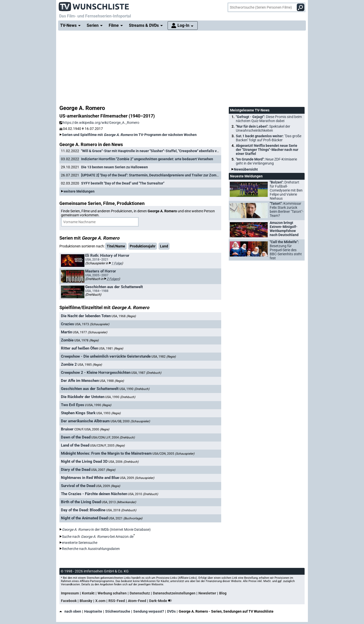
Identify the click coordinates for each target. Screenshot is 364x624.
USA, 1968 (124, 316)
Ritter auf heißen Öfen (79, 348)
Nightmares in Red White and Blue (90, 478)
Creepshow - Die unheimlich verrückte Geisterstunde (106, 356)
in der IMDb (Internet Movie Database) (106, 529)
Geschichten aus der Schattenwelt (90, 389)
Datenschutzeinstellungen (174, 593)
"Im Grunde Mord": (266, 161)
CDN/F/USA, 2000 (92, 429)
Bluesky (86, 601)
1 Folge (117, 263)
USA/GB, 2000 (130, 421)
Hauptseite (93, 611)
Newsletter (207, 593)
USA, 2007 (103, 470)
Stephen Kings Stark (78, 413)
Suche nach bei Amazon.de (98, 537)
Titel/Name (116, 246)
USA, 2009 (137, 478)
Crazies (67, 324)
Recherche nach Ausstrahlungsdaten (91, 549)
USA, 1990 (134, 389)
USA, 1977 (90, 332)
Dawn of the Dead (76, 437)
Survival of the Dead (78, 486)
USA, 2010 (143, 494)
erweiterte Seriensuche (80, 543)
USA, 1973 (92, 324)
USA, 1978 (86, 340)
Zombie (67, 340)
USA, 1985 (90, 365)
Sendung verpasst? (149, 611)
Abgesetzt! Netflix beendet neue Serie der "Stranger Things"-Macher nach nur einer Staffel (267, 150)
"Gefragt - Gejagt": (269, 119)
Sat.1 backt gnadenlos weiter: (269, 138)
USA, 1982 (164, 357)
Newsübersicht (246, 169)
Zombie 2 (69, 364)
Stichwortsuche (118, 611)
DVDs (171, 611)
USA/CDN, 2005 (173, 454)
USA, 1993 (108, 413)
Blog (223, 593)
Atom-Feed (137, 601)
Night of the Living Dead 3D (84, 461)
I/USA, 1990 (98, 405)
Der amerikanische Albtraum (85, 421)
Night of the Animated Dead (84, 518)
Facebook (69, 601)
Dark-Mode (162, 601)
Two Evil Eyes (73, 405)
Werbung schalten (112, 593)
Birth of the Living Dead (81, 502)
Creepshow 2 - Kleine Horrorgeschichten (96, 373)
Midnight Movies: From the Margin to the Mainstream (106, 453)
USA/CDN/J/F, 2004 (113, 437)
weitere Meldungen (79, 191)
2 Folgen (113, 279)
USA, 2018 (121, 510)
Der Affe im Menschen (80, 381)
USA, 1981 (111, 349)
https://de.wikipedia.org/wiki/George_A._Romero (99, 123)
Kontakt (88, 593)
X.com (100, 601)
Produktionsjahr (143, 246)
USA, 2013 (119, 502)
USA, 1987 (146, 373)
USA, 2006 (123, 462)
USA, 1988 (112, 381)
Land (164, 246)
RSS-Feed (117, 601)
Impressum (70, 593)
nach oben (70, 611)
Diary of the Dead (76, 470)
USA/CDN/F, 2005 (107, 446)
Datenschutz (140, 593)
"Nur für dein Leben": (263, 128)
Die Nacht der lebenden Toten (86, 316)
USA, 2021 (125, 518)
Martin (66, 332)
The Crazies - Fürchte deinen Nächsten (94, 494)
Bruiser (67, 429)
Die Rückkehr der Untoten (83, 397)
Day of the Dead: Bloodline (83, 510)
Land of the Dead (75, 445)
